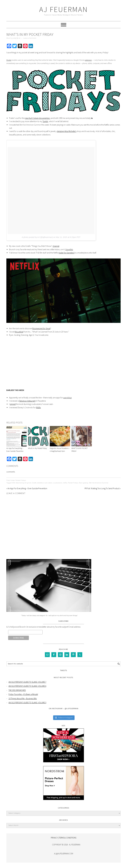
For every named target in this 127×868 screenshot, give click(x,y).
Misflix (38, 408)
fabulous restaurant (27, 401)
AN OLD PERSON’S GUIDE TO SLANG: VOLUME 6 (27, 686)
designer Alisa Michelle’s (67, 131)
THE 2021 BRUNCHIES (17, 690)
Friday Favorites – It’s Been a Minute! (23, 694)
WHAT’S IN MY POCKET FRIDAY (80, 450)
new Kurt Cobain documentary (38, 118)
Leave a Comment (30, 38)
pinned (13, 404)
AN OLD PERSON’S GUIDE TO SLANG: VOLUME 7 (27, 682)
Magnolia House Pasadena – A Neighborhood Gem (60, 450)
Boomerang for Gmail (41, 328)
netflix (65, 483)
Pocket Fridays (21, 480)
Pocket (9, 60)
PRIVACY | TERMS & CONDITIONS (64, 838)
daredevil (40, 483)
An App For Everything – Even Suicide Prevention (15, 450)
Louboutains (58, 483)
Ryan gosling (84, 483)
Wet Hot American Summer (99, 483)
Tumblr (45, 121)
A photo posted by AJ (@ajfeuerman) (37, 237)
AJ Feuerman (63, 9)
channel (56, 246)
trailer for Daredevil (67, 253)
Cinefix (34, 483)
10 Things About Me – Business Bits (23, 698)
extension (88, 60)
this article (19, 332)
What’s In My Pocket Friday (37, 448)
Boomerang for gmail (24, 483)
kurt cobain (48, 483)
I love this (69, 249)
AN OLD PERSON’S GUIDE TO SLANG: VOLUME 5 (27, 703)
